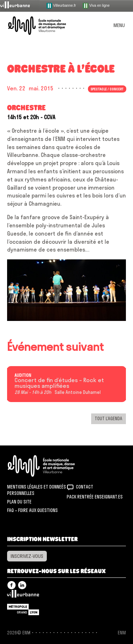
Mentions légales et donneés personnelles (37, 490)
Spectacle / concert (107, 89)
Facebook (12, 585)
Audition (23, 375)
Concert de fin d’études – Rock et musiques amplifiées (59, 383)
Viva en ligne (96, 6)
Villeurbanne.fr (61, 6)
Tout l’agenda (109, 418)
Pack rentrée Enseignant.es (95, 497)
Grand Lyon (23, 609)
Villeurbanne (23, 596)
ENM (51, 466)
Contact (85, 487)
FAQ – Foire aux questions (32, 510)
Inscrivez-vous (27, 556)
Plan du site (19, 502)
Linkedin (22, 585)
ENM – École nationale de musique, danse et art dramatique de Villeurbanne (45, 26)
